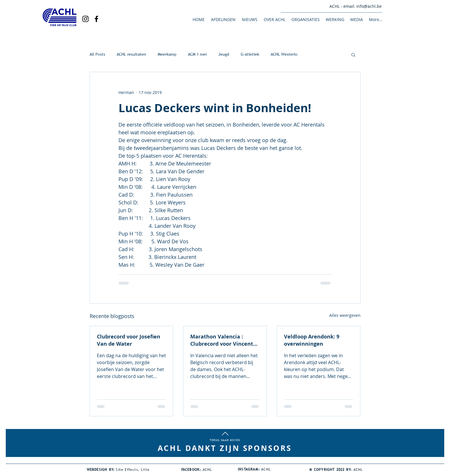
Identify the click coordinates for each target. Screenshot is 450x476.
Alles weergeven (345, 315)
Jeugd (224, 54)
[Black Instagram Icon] (85, 19)
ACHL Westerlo (284, 54)
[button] (223, 19)
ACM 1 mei (197, 54)
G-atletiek (250, 54)
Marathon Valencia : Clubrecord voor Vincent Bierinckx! (222, 340)
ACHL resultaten (131, 54)
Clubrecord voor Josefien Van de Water (129, 340)
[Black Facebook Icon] (96, 19)
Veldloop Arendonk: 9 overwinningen (312, 340)
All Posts (97, 54)
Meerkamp (167, 54)
